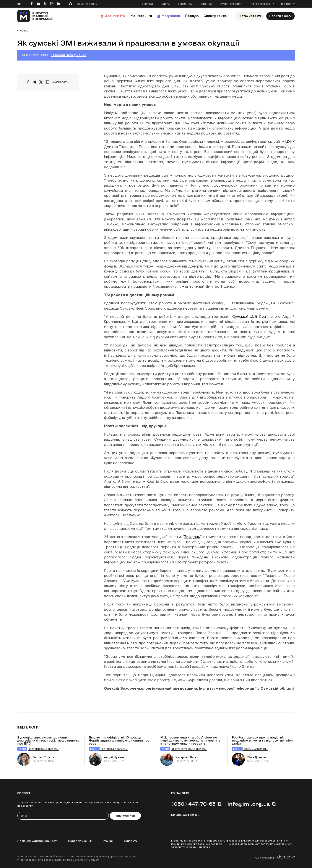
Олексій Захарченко (69, 55)
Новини (148, 4)
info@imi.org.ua (249, 804)
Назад (24, 31)
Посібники (185, 4)
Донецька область (255, 749)
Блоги (166, 4)
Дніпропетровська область (189, 749)
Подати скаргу (280, 16)
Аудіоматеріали (231, 4)
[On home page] (35, 16)
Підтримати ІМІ (250, 16)
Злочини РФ (101, 16)
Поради (187, 16)
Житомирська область (43, 749)
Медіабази (162, 16)
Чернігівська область (114, 749)
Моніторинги (130, 16)
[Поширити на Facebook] (28, 82)
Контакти (131, 841)
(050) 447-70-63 (193, 804)
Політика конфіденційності (37, 841)
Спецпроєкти (213, 16)
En (19, 4)
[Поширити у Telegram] (34, 82)
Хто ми (108, 841)
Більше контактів (184, 815)
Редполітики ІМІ (80, 841)
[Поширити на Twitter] (41, 82)
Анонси (206, 4)
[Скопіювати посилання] (58, 82)
